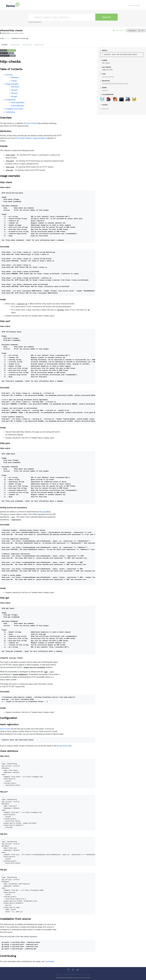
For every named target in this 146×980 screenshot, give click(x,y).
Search (107, 17)
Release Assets (39, 45)
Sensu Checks (31, 123)
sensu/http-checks (17, 33)
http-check (15, 87)
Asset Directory (70, 975)
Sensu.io (59, 975)
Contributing (10, 112)
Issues (88, 975)
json (107, 77)
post (110, 77)
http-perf (14, 90)
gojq (44, 512)
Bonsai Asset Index (64, 746)
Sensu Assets (5, 729)
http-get (14, 96)
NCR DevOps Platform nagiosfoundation (30, 138)
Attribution (15, 77)
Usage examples (12, 84)
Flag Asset (106, 109)
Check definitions (18, 106)
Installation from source (14, 109)
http (104, 77)
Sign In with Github (134, 5)
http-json (14, 93)
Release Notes (27, 45)
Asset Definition (15, 45)
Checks (14, 81)
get (113, 77)
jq (18, 512)
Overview (9, 75)
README (5, 45)
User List (80, 975)
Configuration (11, 100)
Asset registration (18, 102)
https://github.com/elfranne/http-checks (115, 83)
